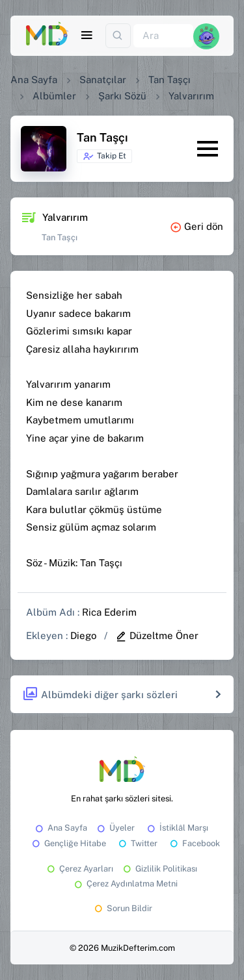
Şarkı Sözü (122, 96)
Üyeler (115, 828)
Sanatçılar (103, 80)
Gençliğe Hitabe (68, 843)
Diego (83, 635)
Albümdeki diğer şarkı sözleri (100, 695)
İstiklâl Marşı (177, 828)
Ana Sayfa (34, 80)
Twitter (137, 843)
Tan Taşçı (169, 80)
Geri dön (197, 226)
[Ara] (163, 36)
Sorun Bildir (122, 908)
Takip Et (104, 157)
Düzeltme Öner (157, 635)
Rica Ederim (109, 612)
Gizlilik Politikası (159, 869)
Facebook (194, 843)
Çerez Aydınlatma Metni (125, 884)
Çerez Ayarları (79, 869)
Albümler (54, 96)
